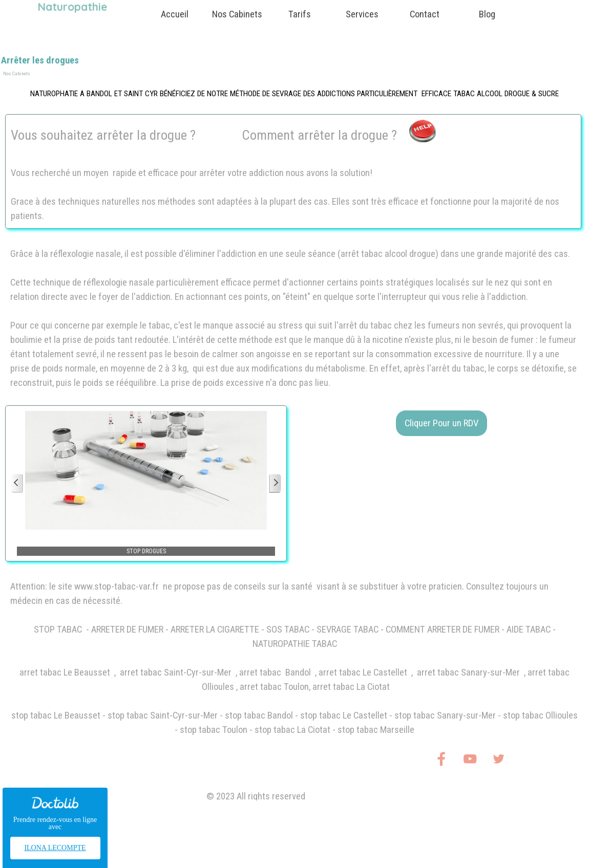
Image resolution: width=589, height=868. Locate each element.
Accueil (175, 14)
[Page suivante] (275, 483)
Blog (487, 14)
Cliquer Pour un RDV (441, 423)
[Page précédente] (17, 483)
